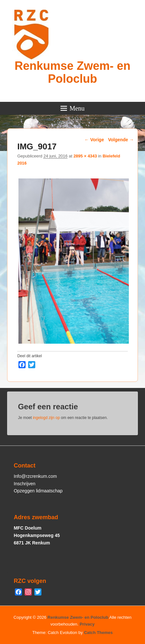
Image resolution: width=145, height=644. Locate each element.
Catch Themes (98, 633)
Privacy (87, 624)
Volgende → (121, 140)
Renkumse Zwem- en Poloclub (72, 72)
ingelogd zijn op (46, 418)
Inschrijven (24, 484)
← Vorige (94, 140)
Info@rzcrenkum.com (35, 476)
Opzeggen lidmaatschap (38, 491)
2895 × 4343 (85, 156)
